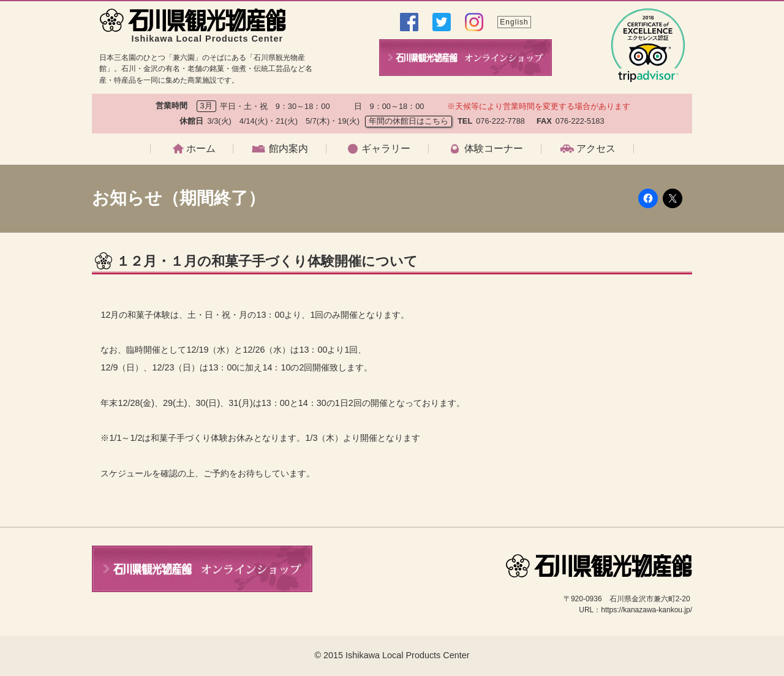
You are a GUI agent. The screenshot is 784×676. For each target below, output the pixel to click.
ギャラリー (386, 149)
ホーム (201, 149)
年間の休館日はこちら (409, 121)
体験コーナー (494, 149)
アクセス (596, 149)
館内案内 (288, 149)
